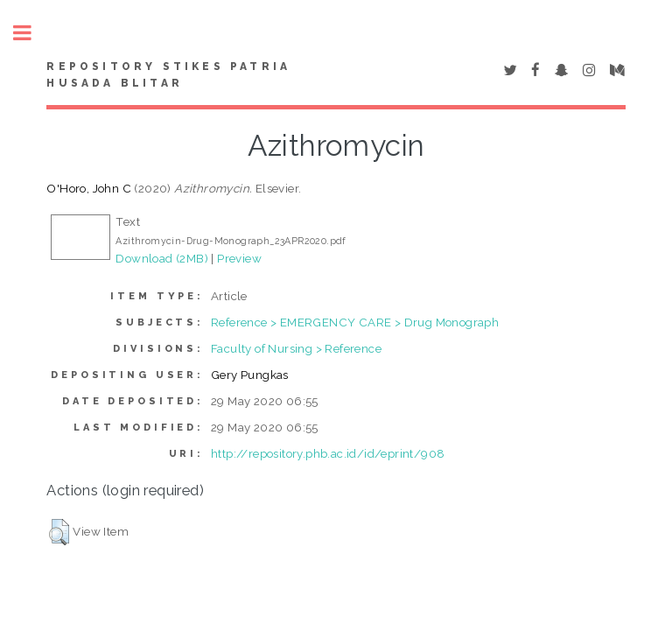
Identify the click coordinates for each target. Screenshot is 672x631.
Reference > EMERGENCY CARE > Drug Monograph (355, 322)
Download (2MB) (162, 258)
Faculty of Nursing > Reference (296, 348)
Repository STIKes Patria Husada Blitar (168, 75)
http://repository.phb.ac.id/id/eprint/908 (328, 453)
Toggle (31, 33)
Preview (239, 258)
